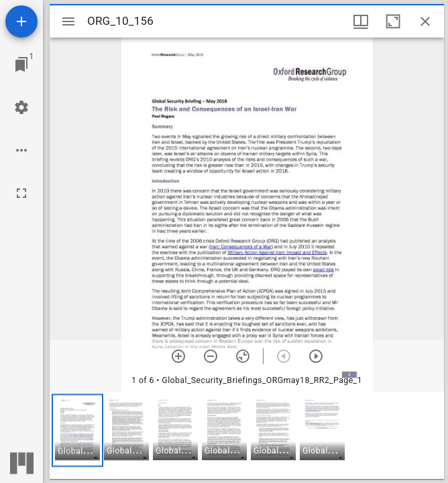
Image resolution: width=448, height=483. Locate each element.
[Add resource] (21, 21)
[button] (77, 430)
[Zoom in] (178, 356)
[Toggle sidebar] (68, 21)
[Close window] (425, 21)
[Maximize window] (393, 21)
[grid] (247, 435)
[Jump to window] (21, 64)
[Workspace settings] (21, 107)
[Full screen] (21, 193)
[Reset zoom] (243, 356)
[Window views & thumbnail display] (361, 21)
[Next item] (316, 356)
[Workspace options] (21, 150)
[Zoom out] (211, 356)
